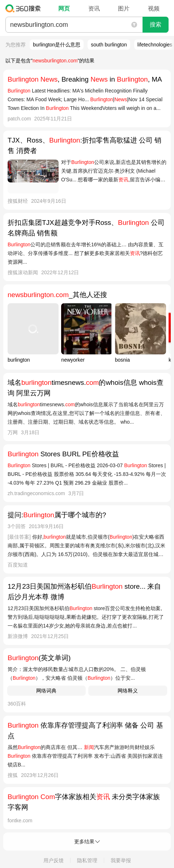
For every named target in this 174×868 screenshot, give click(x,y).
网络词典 (46, 691)
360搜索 (25, 8)
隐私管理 (87, 860)
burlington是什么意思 (57, 45)
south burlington (109, 45)
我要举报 (121, 860)
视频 (154, 9)
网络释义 (128, 691)
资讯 (94, 9)
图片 (124, 9)
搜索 (156, 24)
